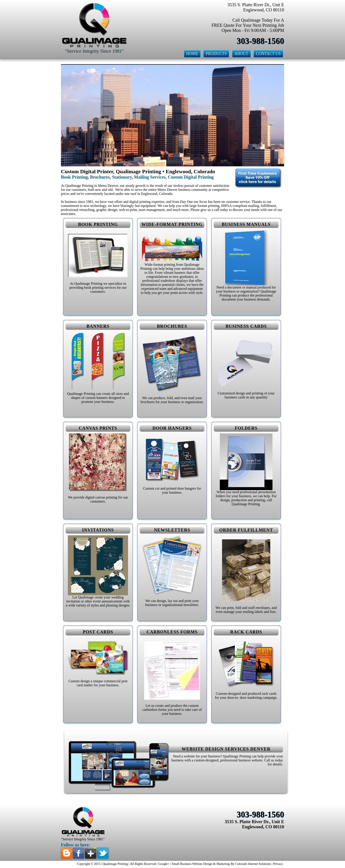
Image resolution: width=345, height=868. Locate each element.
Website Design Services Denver (226, 749)
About (241, 54)
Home (192, 54)
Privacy (278, 864)
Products (216, 54)
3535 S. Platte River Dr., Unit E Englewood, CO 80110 (254, 824)
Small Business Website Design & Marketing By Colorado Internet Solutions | (222, 864)
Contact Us (268, 54)
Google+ (164, 864)
